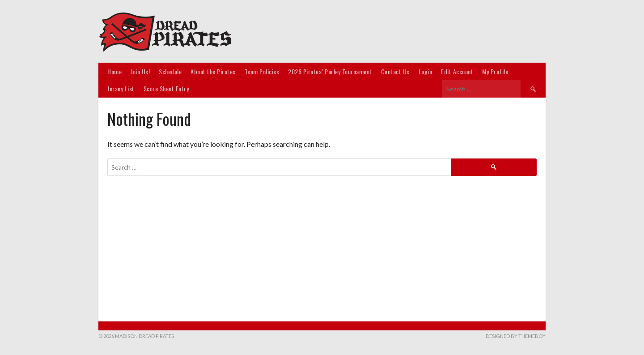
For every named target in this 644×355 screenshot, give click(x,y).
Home (114, 71)
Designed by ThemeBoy (516, 336)
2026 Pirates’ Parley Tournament (330, 71)
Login (426, 71)
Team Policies (262, 71)
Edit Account (457, 71)
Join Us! (140, 71)
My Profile (495, 71)
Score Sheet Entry (166, 88)
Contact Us (395, 71)
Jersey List (121, 88)
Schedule (170, 71)
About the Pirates (213, 71)
